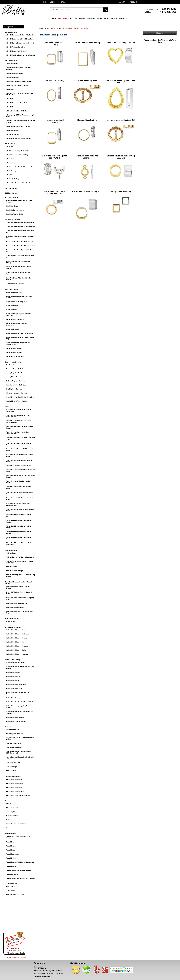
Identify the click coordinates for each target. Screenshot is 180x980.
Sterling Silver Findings (13, 660)
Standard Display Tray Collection (16, 401)
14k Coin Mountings (12, 77)
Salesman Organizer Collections (16, 393)
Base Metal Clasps (12, 206)
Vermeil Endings (11, 866)
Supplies (8, 727)
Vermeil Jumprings (12, 874)
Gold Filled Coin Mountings (15, 319)
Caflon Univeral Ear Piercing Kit (16, 284)
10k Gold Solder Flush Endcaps (16, 51)
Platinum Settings (12, 567)
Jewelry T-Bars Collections (15, 377)
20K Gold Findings (11, 189)
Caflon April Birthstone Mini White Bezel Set (20, 223)
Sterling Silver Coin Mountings (16, 684)
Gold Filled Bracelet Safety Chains (17, 302)
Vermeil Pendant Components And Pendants (20, 878)
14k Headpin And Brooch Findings (17, 111)
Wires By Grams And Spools (15, 895)
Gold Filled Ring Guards (14, 348)
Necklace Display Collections (15, 381)
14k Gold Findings (11, 61)
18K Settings (10, 175)
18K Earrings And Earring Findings (17, 155)
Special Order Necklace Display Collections (20, 397)
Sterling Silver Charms (13, 676)
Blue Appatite (10, 621)
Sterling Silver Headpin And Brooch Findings (20, 702)
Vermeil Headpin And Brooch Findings (18, 870)
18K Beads (9, 147)
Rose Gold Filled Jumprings (15, 607)
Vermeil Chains (11, 842)
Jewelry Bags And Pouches (15, 373)
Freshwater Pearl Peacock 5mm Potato (18, 466)
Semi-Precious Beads (12, 619)
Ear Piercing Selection (12, 220)
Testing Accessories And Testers (16, 824)
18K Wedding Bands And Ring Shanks (18, 183)
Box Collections (11, 365)
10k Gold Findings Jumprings (15, 47)
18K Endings (10, 159)
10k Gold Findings (11, 32)
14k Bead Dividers (12, 64)
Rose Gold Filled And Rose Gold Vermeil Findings (18, 583)
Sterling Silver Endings (13, 698)
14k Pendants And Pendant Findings (18, 126)
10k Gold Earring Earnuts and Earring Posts (20, 43)
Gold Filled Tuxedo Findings (15, 356)
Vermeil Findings (11, 834)
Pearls (7, 407)
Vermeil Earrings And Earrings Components (20, 862)
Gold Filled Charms (12, 310)
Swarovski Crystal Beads (14, 779)
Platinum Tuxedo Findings (14, 571)
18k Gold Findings (11, 144)
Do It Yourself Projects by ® (14, 958)
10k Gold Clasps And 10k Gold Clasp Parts (20, 39)
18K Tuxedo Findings (13, 179)
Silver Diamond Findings (13, 627)
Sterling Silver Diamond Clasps (16, 642)
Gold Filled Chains (12, 306)
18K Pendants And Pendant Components (19, 167)
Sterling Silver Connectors (14, 688)
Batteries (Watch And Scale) (15, 734)
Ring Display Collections (14, 389)
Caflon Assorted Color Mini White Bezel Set (20, 242)
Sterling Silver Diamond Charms (16, 638)
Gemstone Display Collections (16, 369)
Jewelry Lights (11, 812)
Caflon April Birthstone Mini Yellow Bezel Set (20, 227)
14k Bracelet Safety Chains (15, 73)
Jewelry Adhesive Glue (13, 743)
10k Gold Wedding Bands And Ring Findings (20, 55)
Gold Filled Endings (12, 329)
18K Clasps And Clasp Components (17, 151)
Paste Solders (10, 887)
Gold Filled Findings (12, 289)
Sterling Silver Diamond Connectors (18, 646)
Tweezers (9, 828)
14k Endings (10, 89)
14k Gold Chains (11, 99)
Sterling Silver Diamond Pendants (17, 654)
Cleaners (9, 804)
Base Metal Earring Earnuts (15, 210)
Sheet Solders (10, 891)
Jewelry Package (11, 767)
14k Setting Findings (12, 130)
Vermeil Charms (11, 846)
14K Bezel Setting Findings (81, 28)
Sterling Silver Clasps (13, 680)
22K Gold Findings (11, 193)
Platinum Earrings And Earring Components (20, 557)
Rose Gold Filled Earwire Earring (16, 603)
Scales (8, 820)
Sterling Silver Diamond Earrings (16, 650)
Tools (7, 801)
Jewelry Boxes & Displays (14, 362)
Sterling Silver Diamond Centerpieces (18, 634)
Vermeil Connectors (12, 854)
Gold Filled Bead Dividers (14, 292)
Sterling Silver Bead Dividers (15, 663)
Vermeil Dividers (11, 858)
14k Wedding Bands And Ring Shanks (18, 138)
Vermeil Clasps (11, 850)
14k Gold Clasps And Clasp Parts (17, 103)
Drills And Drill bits (12, 808)
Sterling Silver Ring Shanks (15, 717)
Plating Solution (11, 771)
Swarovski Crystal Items (13, 776)
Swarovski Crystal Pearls (14, 787)
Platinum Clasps (11, 553)
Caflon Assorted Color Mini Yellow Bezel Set (20, 246)
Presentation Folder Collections (16, 385)
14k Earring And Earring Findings (17, 85)
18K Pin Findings (11, 171)
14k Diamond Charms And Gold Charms (19, 81)
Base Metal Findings (12, 198)
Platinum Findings (11, 550)
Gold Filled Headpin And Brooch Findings (19, 333)
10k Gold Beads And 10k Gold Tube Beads (20, 35)
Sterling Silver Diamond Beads (16, 630)
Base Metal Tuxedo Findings (15, 214)
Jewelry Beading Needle (14, 747)
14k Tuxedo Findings (13, 134)
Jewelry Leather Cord (13, 763)
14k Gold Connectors (13, 107)
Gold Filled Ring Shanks (14, 352)
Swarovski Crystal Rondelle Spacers (18, 795)
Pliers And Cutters (12, 816)
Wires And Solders (11, 884)
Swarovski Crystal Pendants (15, 791)
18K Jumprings (11, 163)
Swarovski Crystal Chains (14, 783)
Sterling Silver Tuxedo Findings (16, 721)
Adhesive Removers (12, 730)
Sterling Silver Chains (13, 672)
